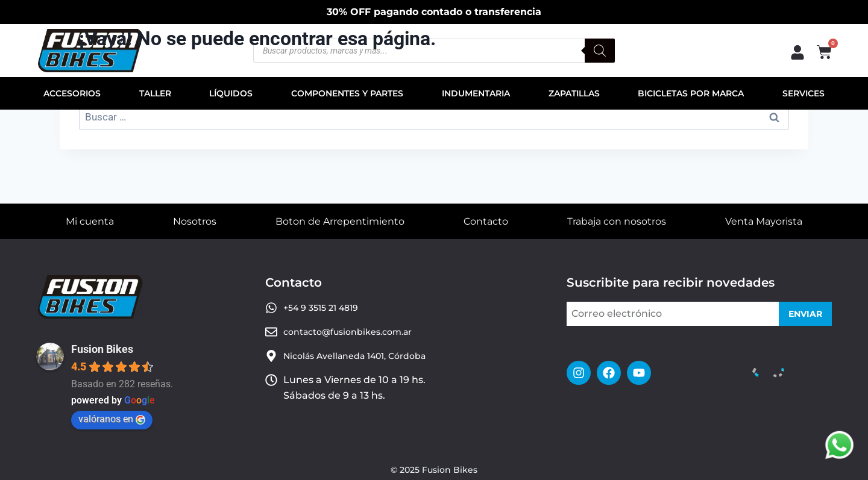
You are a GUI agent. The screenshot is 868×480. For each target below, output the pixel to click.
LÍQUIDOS (231, 93)
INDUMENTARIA (476, 93)
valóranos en (112, 419)
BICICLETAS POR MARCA (691, 93)
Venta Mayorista (764, 221)
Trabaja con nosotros (617, 221)
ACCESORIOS (72, 93)
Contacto (486, 221)
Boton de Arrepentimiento (340, 221)
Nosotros (195, 221)
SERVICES (804, 93)
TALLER (155, 93)
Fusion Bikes (102, 349)
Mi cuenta (90, 221)
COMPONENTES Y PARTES (347, 93)
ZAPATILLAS (574, 93)
